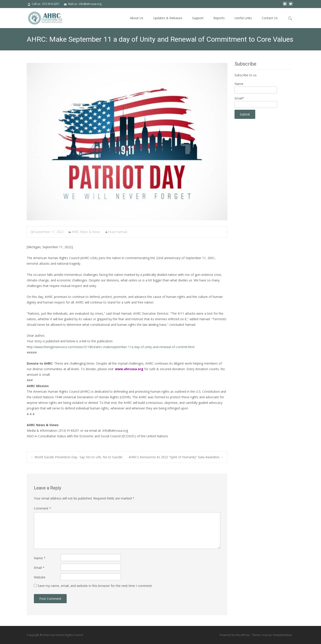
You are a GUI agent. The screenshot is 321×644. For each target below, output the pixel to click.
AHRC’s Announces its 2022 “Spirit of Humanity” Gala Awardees (176, 457)
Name (40, 558)
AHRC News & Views (86, 232)
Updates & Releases (168, 18)
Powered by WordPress (235, 635)
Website (40, 577)
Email (39, 568)
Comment (42, 508)
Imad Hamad (118, 232)
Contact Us (270, 18)
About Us (137, 18)
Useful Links (243, 18)
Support (198, 18)
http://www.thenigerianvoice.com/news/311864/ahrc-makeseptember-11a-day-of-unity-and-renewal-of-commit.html (111, 347)
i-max (265, 635)
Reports (219, 18)
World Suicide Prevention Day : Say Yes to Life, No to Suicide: (77, 457)
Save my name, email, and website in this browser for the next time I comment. (95, 586)
